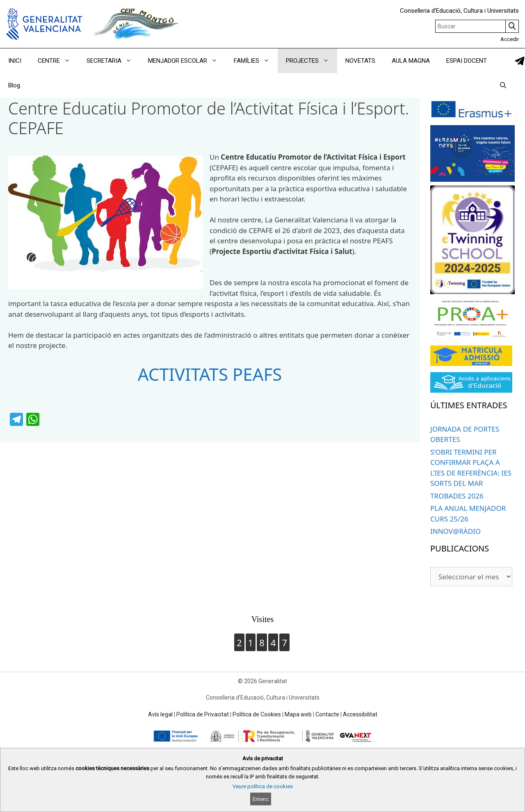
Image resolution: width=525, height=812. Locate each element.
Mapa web (298, 714)
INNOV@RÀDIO (455, 531)
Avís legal (160, 714)
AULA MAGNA (411, 61)
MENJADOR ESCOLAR (187, 61)
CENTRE (58, 61)
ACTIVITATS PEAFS (210, 374)
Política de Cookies (257, 714)
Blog (14, 85)
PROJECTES (312, 61)
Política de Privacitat (203, 714)
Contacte (327, 714)
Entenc (261, 799)
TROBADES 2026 (457, 496)
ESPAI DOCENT (467, 61)
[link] (520, 61)
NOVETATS (360, 61)
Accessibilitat (360, 714)
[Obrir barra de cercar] (503, 85)
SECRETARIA (113, 61)
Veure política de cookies (263, 786)
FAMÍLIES (256, 61)
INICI (15, 61)
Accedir (510, 39)
